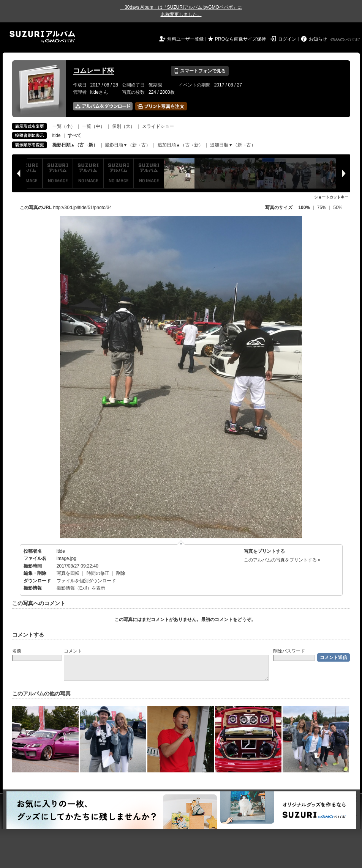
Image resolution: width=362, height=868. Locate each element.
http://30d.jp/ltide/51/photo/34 (83, 208)
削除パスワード (289, 651)
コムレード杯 (93, 71)
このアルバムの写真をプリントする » (282, 560)
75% (322, 208)
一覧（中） (93, 126)
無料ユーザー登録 (185, 39)
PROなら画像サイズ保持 (240, 39)
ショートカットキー (331, 197)
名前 (17, 651)
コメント (73, 651)
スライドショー (158, 126)
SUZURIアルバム (42, 37)
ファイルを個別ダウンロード (86, 581)
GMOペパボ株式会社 (346, 40)
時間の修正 (98, 573)
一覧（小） (64, 126)
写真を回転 (68, 573)
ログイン (287, 39)
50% (338, 208)
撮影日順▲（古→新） (75, 145)
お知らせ (318, 39)
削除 (121, 573)
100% (304, 208)
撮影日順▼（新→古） (128, 145)
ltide (57, 135)
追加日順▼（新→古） (233, 145)
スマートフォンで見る (200, 71)
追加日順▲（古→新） (180, 145)
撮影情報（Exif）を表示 (81, 588)
